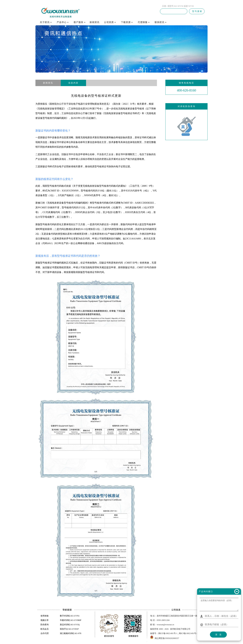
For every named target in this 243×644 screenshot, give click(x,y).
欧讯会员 (45, 629)
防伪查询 (45, 625)
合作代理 (45, 633)
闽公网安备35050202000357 (167, 638)
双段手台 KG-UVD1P (69, 629)
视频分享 (45, 620)
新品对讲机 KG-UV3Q (70, 625)
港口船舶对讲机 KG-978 (71, 633)
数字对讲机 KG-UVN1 (70, 616)
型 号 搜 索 (197, 11)
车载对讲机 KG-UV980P (71, 620)
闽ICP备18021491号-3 (188, 633)
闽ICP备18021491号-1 (168, 633)
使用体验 (45, 616)
